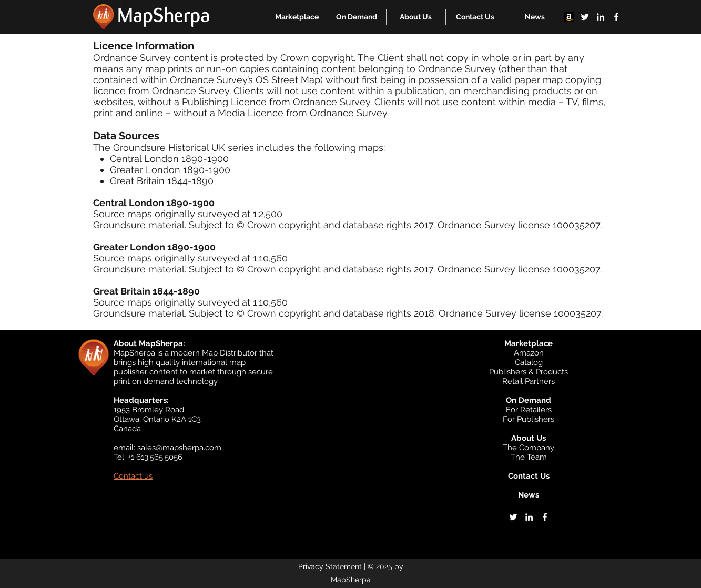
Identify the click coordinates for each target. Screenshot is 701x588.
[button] (297, 17)
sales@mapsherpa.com (179, 448)
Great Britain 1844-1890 (162, 181)
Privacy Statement (330, 566)
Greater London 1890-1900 (170, 170)
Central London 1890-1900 (169, 159)
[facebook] (616, 17)
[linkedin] (601, 17)
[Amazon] (569, 17)
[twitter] (585, 17)
